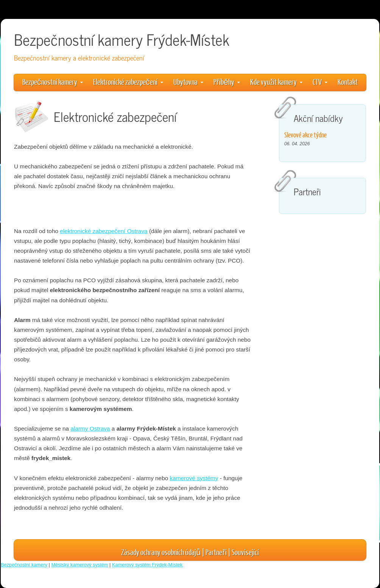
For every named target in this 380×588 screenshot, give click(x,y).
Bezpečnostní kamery (53, 82)
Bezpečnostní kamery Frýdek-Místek (122, 39)
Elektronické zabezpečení (128, 82)
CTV (320, 82)
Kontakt (348, 82)
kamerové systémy (194, 478)
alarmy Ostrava (90, 429)
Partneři (216, 552)
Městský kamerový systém (80, 565)
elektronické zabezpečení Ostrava (104, 231)
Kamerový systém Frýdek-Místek (147, 565)
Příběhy (227, 82)
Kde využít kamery (276, 82)
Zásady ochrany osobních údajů (161, 552)
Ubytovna (188, 82)
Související (245, 552)
